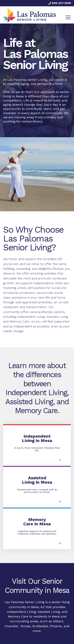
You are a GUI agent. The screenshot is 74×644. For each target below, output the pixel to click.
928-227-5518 (60, 3)
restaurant (11, 307)
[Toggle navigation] (68, 17)
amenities (45, 302)
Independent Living (31, 317)
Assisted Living (57, 317)
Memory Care (18, 616)
